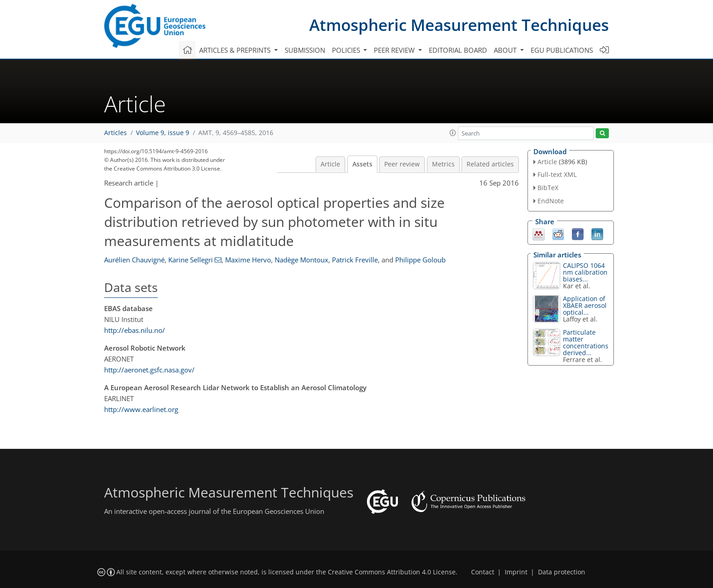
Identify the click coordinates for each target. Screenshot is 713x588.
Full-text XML (557, 174)
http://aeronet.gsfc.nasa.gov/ (149, 370)
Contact (483, 572)
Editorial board (458, 50)
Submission (305, 50)
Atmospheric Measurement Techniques (459, 25)
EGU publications (562, 50)
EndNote (551, 201)
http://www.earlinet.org (141, 409)
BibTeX (548, 188)
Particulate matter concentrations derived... (586, 342)
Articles (115, 133)
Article (330, 164)
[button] (453, 133)
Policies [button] (347, 50)
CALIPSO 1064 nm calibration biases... (585, 272)
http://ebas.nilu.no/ (135, 330)
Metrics (443, 164)
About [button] (506, 50)
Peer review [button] (395, 50)
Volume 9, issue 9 (163, 133)
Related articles (490, 164)
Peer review (402, 164)
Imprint (516, 572)
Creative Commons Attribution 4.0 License (392, 572)
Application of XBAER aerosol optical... (585, 305)
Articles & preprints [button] (236, 50)
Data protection (562, 572)
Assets (362, 164)
